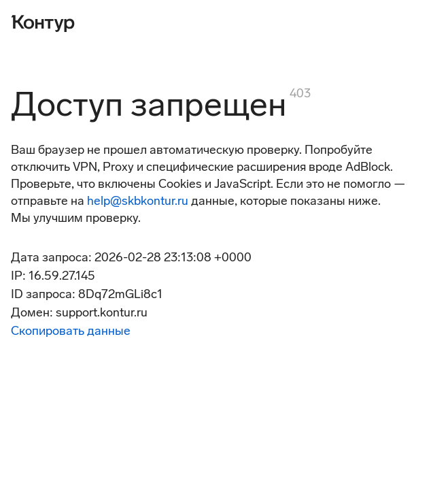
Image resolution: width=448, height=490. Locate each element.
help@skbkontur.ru (138, 201)
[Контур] (43, 22)
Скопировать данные (71, 331)
